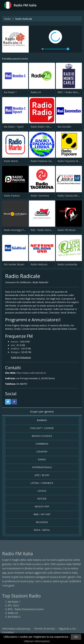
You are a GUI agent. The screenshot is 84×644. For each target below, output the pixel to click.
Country (42, 452)
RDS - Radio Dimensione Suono (26, 609)
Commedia (42, 444)
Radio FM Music (67, 230)
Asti (13, 345)
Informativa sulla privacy (16, 629)
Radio (8, 19)
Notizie (42, 499)
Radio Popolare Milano (71, 161)
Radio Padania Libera (43, 161)
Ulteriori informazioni (37, 641)
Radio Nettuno (39, 264)
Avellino (15, 349)
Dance (42, 459)
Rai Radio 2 (14, 617)
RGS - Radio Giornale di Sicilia (47, 230)
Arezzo (14, 342)
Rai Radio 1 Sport (14, 127)
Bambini (42, 420)
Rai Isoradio (64, 127)
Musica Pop (42, 507)
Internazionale (42, 467)
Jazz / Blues (42, 475)
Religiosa (42, 522)
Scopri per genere (42, 411)
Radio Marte (11, 161)
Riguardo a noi (67, 629)
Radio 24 (36, 92)
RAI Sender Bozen (14, 264)
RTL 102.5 (13, 605)
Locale (42, 491)
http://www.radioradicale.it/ (31, 373)
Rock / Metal (42, 530)
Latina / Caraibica (42, 483)
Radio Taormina (40, 196)
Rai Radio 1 (10, 92)
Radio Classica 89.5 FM (71, 196)
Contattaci (8, 632)
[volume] (57, 49)
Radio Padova (12, 196)
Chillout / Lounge (42, 428)
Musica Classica (42, 436)
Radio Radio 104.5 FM (43, 127)
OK (76, 637)
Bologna (15, 352)
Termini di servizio (45, 629)
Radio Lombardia (67, 264)
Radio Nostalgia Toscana (18, 230)
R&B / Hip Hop (42, 514)
